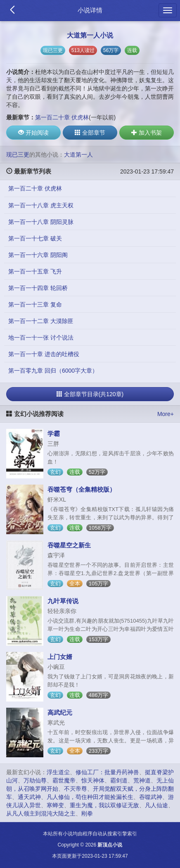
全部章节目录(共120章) (90, 394)
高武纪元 (60, 712)
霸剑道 (119, 780)
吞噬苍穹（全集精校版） (82, 489)
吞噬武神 (151, 797)
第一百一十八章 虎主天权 (41, 205)
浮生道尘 (58, 772)
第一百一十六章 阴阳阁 (38, 255)
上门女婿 (60, 657)
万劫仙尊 (35, 780)
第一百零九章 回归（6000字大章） (53, 371)
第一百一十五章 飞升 (35, 271)
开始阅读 (33, 133)
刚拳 (87, 813)
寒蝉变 (55, 805)
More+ (166, 414)
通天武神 (29, 797)
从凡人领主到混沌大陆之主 (41, 813)
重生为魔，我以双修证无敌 (104, 805)
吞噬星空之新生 (69, 545)
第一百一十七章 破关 (35, 238)
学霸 (54, 434)
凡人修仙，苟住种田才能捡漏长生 (90, 797)
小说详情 (90, 10)
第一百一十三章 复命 (35, 304)
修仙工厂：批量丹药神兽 (107, 772)
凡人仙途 (156, 805)
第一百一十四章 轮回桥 (38, 288)
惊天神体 (93, 780)
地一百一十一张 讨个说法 (41, 338)
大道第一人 (78, 155)
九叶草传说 (63, 601)
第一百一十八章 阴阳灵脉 (41, 222)
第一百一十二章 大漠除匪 (41, 321)
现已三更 (53, 50)
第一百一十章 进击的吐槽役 (44, 354)
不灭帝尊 (76, 789)
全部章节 (90, 133)
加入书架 (147, 133)
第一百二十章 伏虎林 (62, 117)
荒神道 (142, 780)
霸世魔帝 (64, 780)
